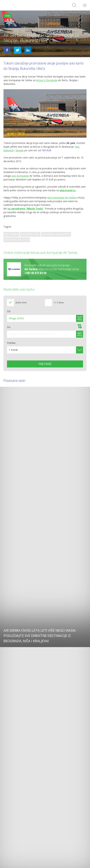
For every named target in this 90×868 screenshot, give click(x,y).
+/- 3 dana (59, 303)
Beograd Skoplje (17, 240)
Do (9, 327)
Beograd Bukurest (56, 234)
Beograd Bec (30, 234)
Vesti (8, 16)
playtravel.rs (68, 190)
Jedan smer (21, 303)
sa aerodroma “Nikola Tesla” (26, 209)
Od (9, 311)
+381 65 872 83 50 (35, 273)
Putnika (11, 343)
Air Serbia (11, 234)
